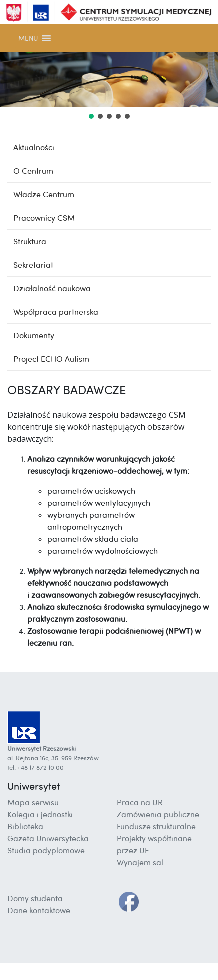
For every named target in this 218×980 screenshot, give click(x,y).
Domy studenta (35, 898)
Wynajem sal (140, 862)
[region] (109, 87)
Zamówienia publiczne (158, 814)
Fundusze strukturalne (156, 826)
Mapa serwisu (33, 802)
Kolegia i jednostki (40, 814)
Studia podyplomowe (46, 850)
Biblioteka (25, 826)
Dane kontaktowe (39, 910)
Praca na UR (140, 802)
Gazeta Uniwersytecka (48, 838)
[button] (28, 38)
